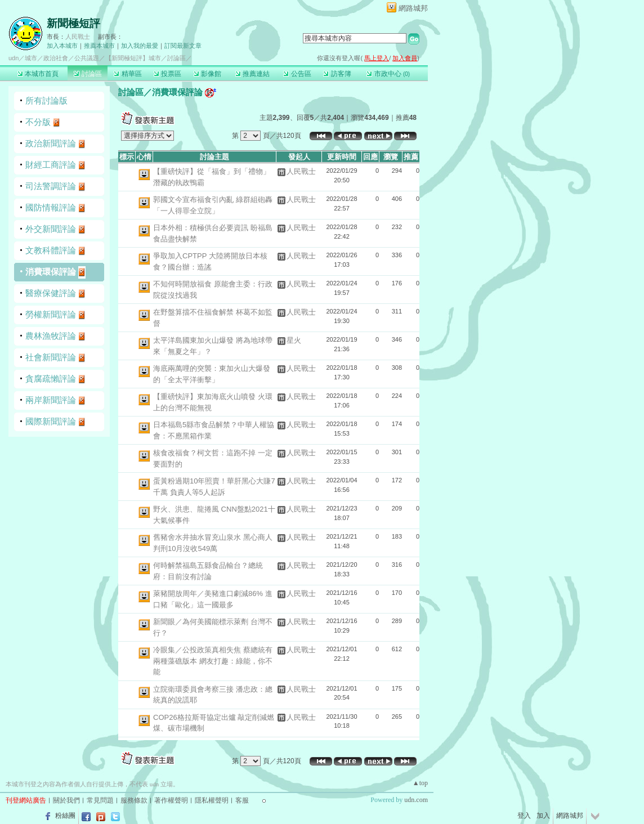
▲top (420, 783)
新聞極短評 (73, 23)
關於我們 (66, 800)
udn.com (416, 800)
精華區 (128, 74)
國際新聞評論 (51, 421)
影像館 (207, 74)
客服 (242, 800)
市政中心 (388, 74)
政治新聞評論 (51, 143)
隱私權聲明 (212, 800)
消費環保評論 (51, 272)
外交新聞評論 (51, 229)
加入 (543, 816)
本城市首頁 (38, 74)
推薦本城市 (99, 46)
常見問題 (100, 800)
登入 (524, 816)
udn (14, 58)
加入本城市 (62, 46)
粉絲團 (65, 816)
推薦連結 (252, 74)
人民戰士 (78, 37)
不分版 (38, 122)
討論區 (88, 74)
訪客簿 (337, 74)
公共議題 (87, 58)
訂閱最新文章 (183, 46)
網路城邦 (413, 8)
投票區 (167, 74)
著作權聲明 (171, 800)
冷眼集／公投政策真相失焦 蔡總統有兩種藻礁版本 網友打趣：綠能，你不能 (213, 661)
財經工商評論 (51, 165)
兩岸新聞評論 (51, 400)
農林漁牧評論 (51, 336)
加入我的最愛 (140, 46)
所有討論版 (46, 100)
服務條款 (134, 800)
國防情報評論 (51, 207)
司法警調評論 (51, 186)
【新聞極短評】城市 (133, 58)
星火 (294, 340)
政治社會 (56, 58)
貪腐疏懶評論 (51, 379)
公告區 (297, 74)
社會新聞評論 (51, 357)
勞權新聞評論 (51, 314)
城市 (31, 58)
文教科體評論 (51, 250)
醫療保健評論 (51, 293)
